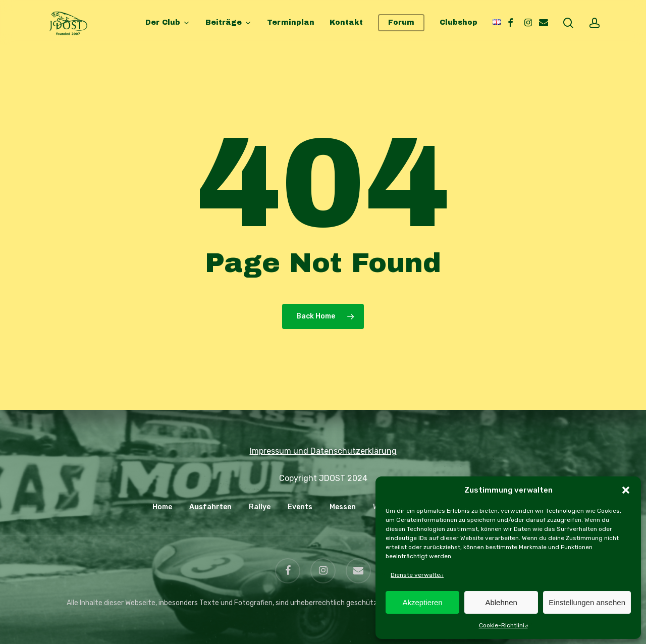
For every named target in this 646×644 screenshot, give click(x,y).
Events (300, 507)
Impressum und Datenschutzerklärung (323, 451)
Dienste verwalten (417, 575)
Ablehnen (501, 602)
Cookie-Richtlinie (503, 625)
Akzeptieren (422, 602)
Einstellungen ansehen (587, 602)
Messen (343, 507)
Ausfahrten (210, 507)
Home (162, 507)
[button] (626, 490)
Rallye (260, 507)
